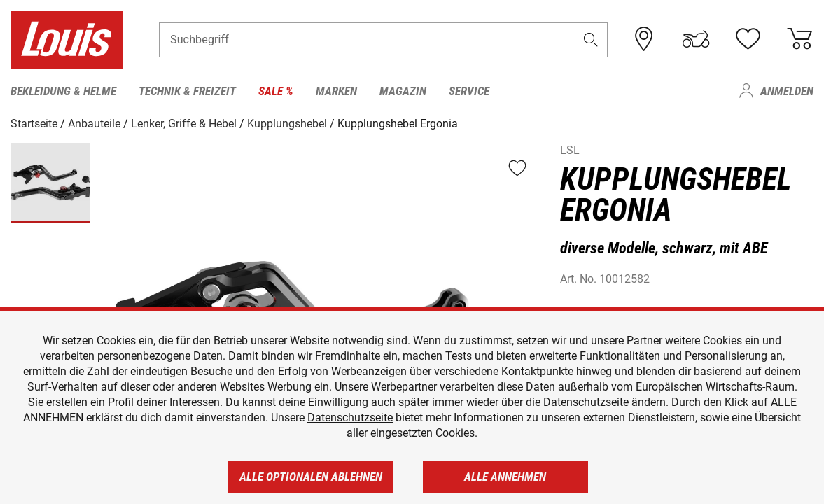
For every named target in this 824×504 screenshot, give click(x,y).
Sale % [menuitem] (276, 91)
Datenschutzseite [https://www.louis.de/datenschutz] (350, 418)
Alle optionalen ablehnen (311, 477)
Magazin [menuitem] (403, 91)
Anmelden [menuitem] (787, 91)
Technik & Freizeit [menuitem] (187, 91)
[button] (590, 40)
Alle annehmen (505, 477)
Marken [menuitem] (336, 91)
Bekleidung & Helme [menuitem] (63, 91)
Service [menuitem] (469, 91)
